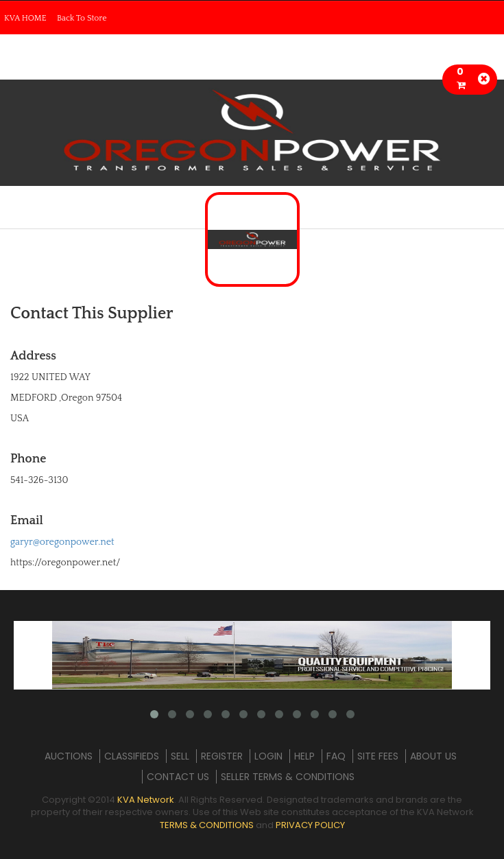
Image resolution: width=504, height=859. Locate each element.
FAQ (336, 756)
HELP (304, 756)
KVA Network (146, 800)
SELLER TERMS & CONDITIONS (288, 777)
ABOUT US (433, 756)
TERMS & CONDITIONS (207, 825)
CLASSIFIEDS (132, 756)
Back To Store (82, 18)
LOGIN (268, 756)
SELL (180, 756)
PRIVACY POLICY (310, 825)
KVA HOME (25, 18)
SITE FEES (378, 756)
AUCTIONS (69, 756)
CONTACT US (178, 777)
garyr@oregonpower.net (62, 542)
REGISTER (222, 756)
